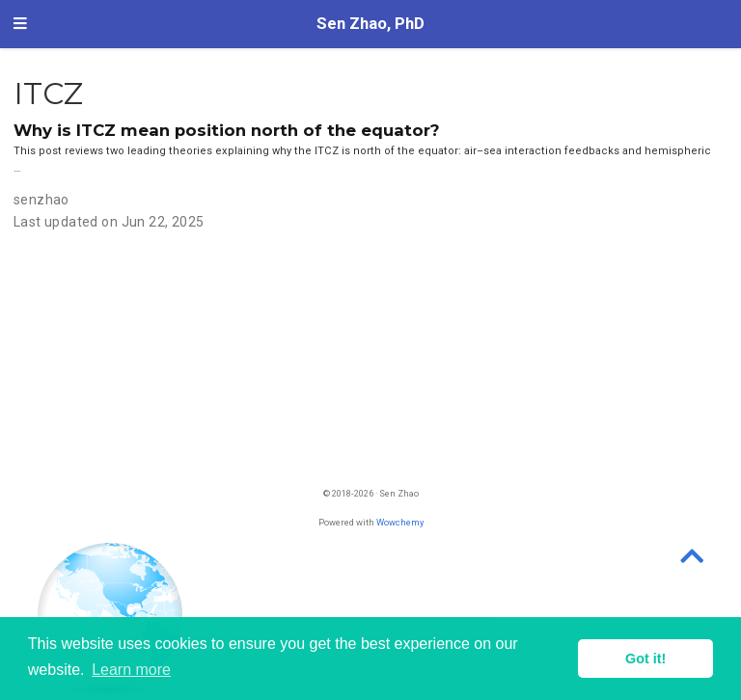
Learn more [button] (131, 670)
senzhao (41, 200)
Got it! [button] (645, 659)
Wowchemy (400, 522)
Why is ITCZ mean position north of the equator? (227, 130)
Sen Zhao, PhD (370, 24)
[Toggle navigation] (20, 24)
